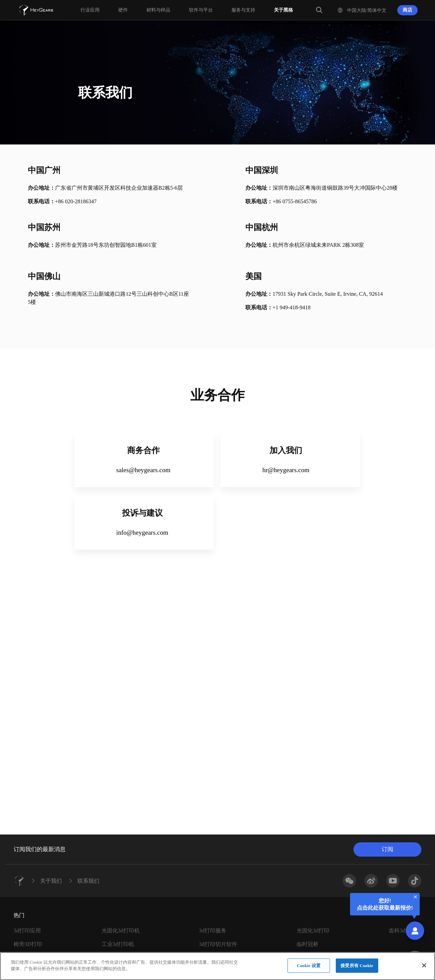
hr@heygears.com (286, 470)
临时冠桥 (308, 944)
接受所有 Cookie (357, 969)
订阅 (387, 849)
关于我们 (51, 881)
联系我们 (88, 881)
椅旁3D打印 (28, 944)
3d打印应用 (27, 931)
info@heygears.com (142, 532)
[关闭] (424, 969)
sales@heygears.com (143, 470)
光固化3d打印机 (121, 931)
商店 (407, 10)
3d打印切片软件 (218, 944)
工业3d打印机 (118, 944)
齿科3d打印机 (405, 931)
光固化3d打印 (313, 931)
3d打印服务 (213, 931)
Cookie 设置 (308, 969)
